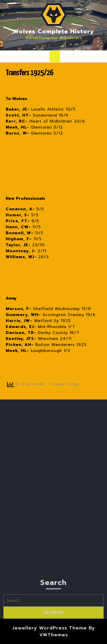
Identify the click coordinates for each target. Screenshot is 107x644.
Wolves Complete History (54, 31)
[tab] (55, 56)
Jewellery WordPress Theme (50, 628)
